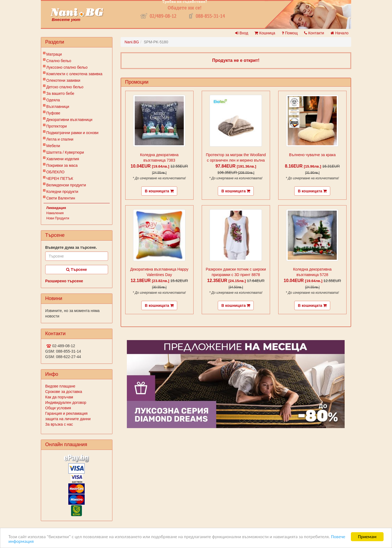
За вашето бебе (60, 93)
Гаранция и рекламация (66, 413)
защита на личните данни (68, 419)
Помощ (290, 33)
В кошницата (159, 191)
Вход (242, 33)
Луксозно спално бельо (67, 67)
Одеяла (53, 100)
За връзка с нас (59, 424)
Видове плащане (60, 386)
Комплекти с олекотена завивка (74, 74)
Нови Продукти (58, 218)
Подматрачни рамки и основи (72, 133)
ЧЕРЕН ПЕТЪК (60, 178)
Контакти (314, 33)
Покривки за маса (62, 165)
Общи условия (58, 408)
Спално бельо (59, 61)
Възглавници (58, 107)
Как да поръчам (59, 397)
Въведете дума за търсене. (71, 247)
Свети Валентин (61, 198)
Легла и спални (60, 139)
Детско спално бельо (65, 87)
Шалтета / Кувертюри (65, 152)
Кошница (265, 33)
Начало (339, 33)
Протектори (56, 126)
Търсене (76, 270)
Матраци (54, 54)
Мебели (53, 146)
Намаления (55, 213)
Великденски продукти (66, 185)
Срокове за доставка (64, 392)
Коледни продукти (62, 192)
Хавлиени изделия (63, 159)
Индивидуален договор (66, 402)
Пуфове (53, 113)
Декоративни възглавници (69, 120)
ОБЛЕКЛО (55, 172)
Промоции (137, 82)
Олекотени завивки (63, 80)
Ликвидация (56, 208)
